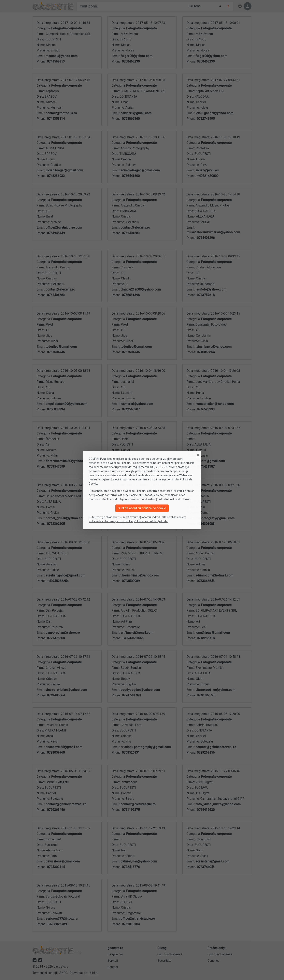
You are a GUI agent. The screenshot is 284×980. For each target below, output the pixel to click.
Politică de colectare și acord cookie (111, 521)
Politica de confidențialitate (151, 521)
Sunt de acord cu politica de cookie (142, 508)
